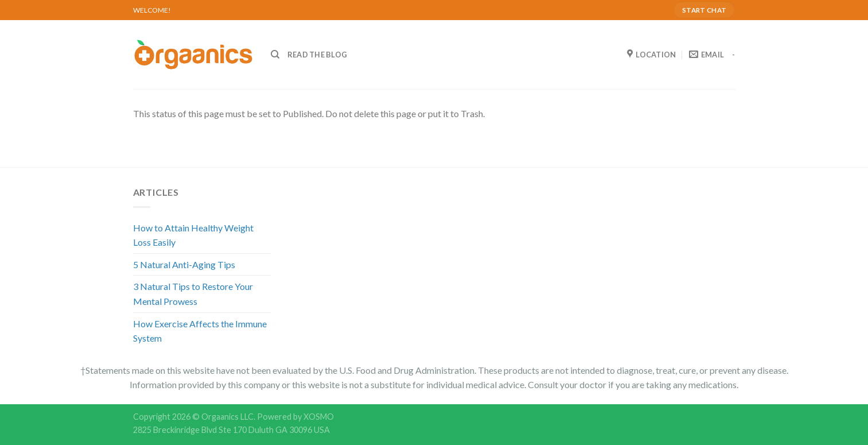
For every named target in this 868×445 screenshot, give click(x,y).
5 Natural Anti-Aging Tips (184, 264)
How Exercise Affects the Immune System (200, 331)
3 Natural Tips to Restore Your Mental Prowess (193, 294)
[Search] (275, 55)
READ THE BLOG (317, 55)
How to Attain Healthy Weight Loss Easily (193, 235)
